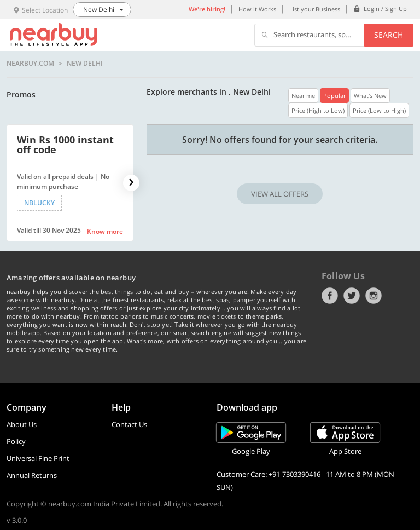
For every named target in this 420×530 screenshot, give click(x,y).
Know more (105, 231)
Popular (334, 96)
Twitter (352, 296)
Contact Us (129, 424)
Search (389, 35)
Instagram (374, 296)
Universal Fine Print (38, 458)
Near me (303, 96)
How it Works (257, 9)
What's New (370, 96)
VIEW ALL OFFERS (280, 194)
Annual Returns (32, 475)
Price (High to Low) (318, 110)
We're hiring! (207, 9)
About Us (22, 424)
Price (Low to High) (379, 110)
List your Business (315, 9)
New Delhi (85, 64)
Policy (16, 441)
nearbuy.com (30, 64)
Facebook (330, 296)
